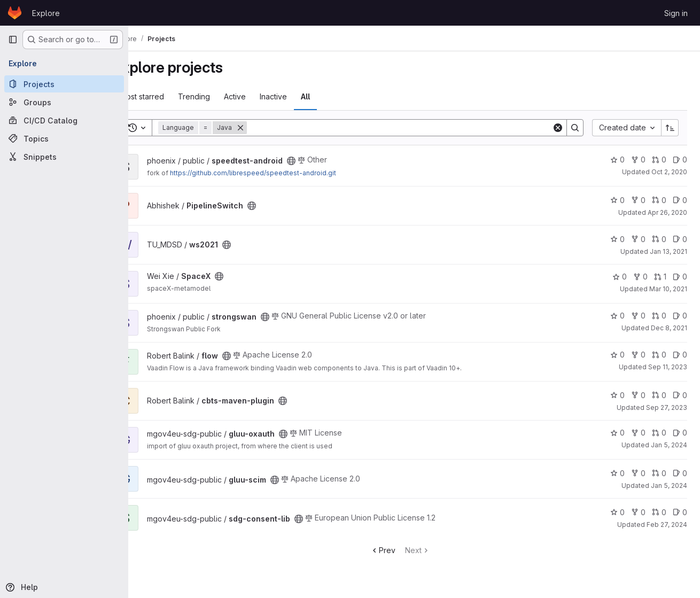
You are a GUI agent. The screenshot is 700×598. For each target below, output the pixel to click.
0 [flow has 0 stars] (617, 355)
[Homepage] (15, 13)
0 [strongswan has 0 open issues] (680, 316)
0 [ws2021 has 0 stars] (617, 239)
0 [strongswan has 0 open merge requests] (659, 316)
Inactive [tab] (302, 96)
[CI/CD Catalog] (64, 120)
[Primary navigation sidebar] (13, 40)
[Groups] (64, 102)
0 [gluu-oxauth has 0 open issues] (680, 433)
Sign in (676, 13)
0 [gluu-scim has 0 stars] (617, 473)
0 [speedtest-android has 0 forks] (638, 160)
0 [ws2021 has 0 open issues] (680, 239)
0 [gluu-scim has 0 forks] (638, 473)
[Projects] (64, 84)
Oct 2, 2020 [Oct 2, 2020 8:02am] (669, 172)
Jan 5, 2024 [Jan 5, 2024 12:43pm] (669, 486)
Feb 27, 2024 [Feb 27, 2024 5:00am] (667, 525)
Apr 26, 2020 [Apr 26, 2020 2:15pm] (667, 212)
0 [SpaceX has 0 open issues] (680, 277)
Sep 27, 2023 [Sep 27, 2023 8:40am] (667, 407)
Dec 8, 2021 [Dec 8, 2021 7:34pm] (669, 328)
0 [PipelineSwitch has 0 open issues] (680, 200)
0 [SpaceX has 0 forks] (640, 277)
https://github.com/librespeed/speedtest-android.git (281, 173)
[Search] (414, 128)
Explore (46, 13)
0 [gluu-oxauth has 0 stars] (617, 433)
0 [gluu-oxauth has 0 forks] (638, 433)
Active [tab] (263, 96)
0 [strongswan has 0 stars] (617, 316)
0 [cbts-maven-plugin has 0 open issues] (680, 395)
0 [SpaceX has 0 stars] (620, 277)
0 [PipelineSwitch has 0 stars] (617, 200)
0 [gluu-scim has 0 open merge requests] (659, 473)
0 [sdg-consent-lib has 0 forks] (638, 512)
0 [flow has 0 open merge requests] (659, 355)
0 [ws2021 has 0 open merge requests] (659, 239)
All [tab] (334, 96)
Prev (397, 550)
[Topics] (64, 138)
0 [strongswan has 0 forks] (638, 316)
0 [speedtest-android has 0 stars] (617, 160)
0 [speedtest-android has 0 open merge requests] (659, 160)
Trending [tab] (222, 96)
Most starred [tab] (170, 96)
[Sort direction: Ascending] (670, 128)
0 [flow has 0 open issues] (680, 355)
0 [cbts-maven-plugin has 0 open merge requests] (659, 395)
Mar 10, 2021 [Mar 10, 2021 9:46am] (668, 289)
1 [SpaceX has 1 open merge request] (660, 277)
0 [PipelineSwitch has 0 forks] (638, 200)
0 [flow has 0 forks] (638, 355)
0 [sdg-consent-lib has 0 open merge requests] (659, 512)
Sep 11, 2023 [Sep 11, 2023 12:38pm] (668, 367)
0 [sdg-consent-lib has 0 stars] (617, 512)
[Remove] (269, 128)
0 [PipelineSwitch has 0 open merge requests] (659, 200)
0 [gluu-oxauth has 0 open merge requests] (659, 433)
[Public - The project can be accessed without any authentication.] (320, 161)
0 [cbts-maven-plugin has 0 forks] (638, 395)
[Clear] (558, 128)
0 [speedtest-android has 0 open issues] (680, 160)
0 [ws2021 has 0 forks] (638, 239)
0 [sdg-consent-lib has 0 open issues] (680, 512)
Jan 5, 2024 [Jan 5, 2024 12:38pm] (669, 445)
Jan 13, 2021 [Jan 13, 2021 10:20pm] (668, 251)
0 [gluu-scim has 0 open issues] (680, 473)
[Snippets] (64, 157)
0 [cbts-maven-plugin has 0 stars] (617, 395)
